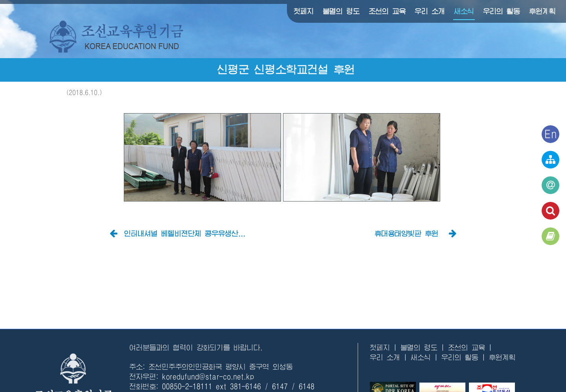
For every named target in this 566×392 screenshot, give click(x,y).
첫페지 (304, 11)
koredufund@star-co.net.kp (208, 377)
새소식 (464, 11)
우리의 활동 (502, 11)
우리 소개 (430, 11)
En (551, 134)
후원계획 (542, 11)
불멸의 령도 (341, 11)
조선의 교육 (387, 11)
